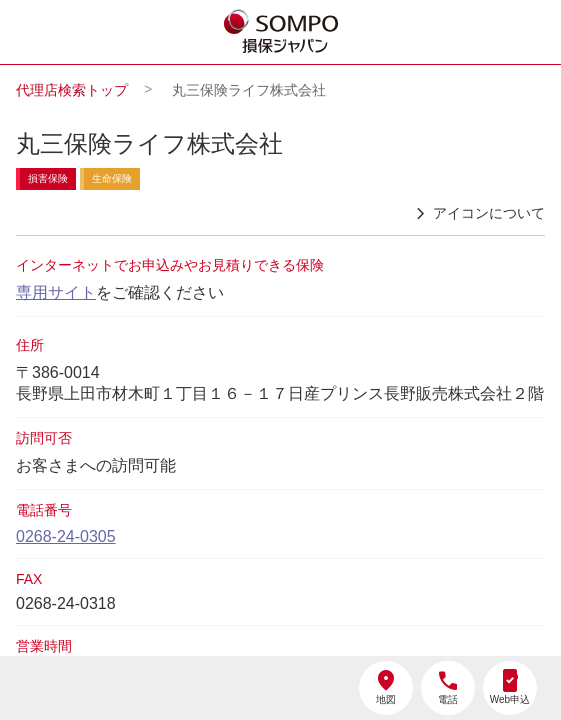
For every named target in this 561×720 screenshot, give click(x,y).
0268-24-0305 (66, 536)
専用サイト (56, 292)
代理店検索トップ (72, 90)
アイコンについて (477, 214)
